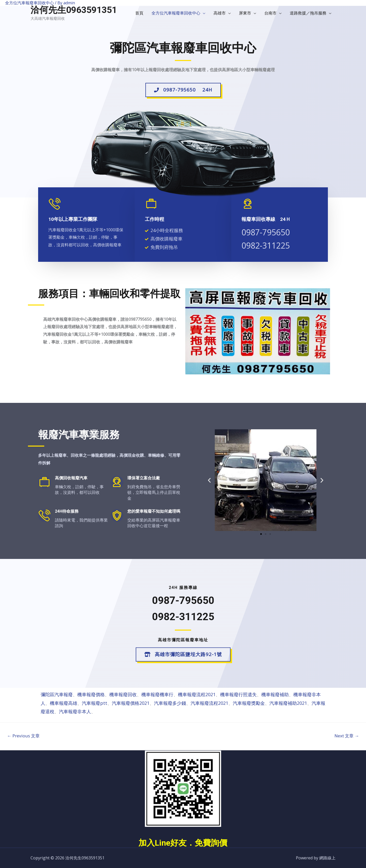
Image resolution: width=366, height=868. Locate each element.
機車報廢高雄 (64, 703)
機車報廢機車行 (157, 694)
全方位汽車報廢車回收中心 (176, 13)
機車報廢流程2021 (197, 694)
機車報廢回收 (123, 694)
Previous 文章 (23, 736)
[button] (183, 92)
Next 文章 (347, 736)
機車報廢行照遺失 (238, 694)
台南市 (270, 13)
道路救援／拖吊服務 (308, 13)
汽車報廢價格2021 (131, 703)
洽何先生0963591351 (74, 10)
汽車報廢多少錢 (170, 703)
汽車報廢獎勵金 (249, 703)
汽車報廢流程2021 (209, 703)
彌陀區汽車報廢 (57, 694)
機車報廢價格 (91, 694)
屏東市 (245, 13)
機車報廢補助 (275, 694)
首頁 (139, 13)
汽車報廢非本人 (75, 711)
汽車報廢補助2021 (288, 703)
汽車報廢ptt (95, 703)
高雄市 (220, 13)
